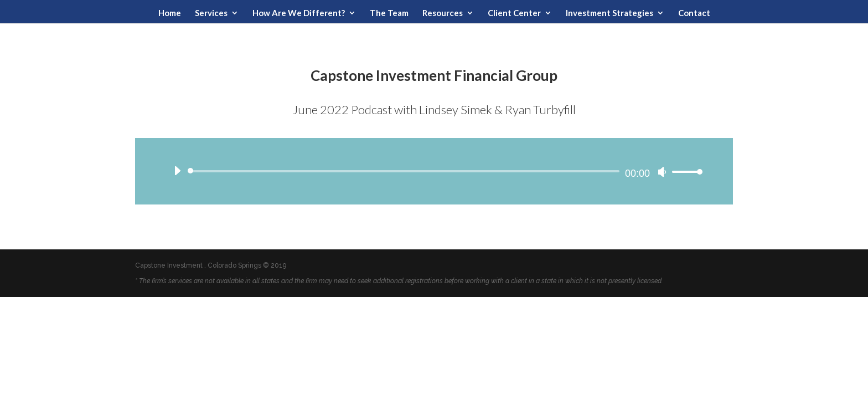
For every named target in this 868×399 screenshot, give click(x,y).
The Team (389, 13)
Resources (443, 13)
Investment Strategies (609, 13)
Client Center (514, 13)
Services (211, 13)
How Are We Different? (299, 13)
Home (170, 13)
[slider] (405, 171)
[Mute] (662, 172)
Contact (694, 13)
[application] (434, 171)
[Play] (177, 171)
